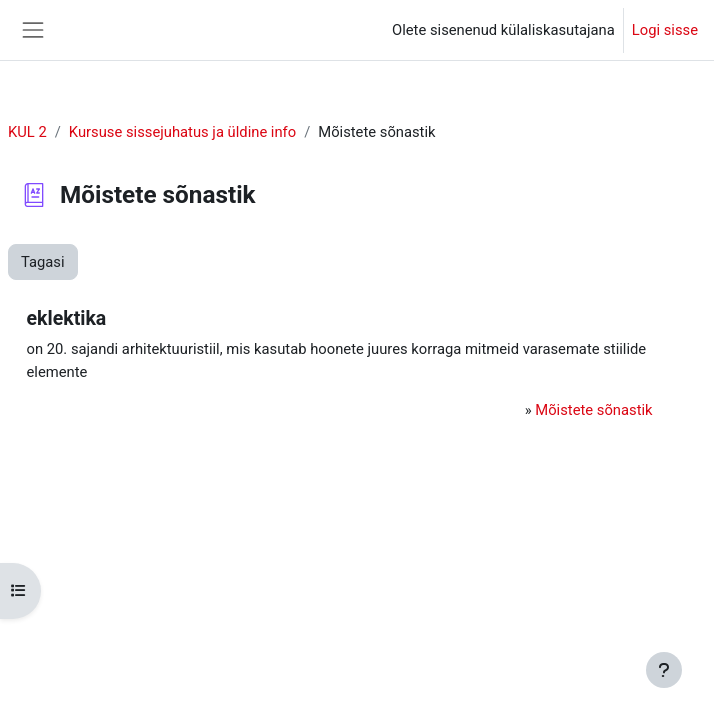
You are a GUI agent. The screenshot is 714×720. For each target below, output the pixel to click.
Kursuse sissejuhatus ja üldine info (182, 132)
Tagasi (43, 262)
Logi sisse (665, 30)
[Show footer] (664, 670)
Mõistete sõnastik (593, 410)
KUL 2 (27, 132)
